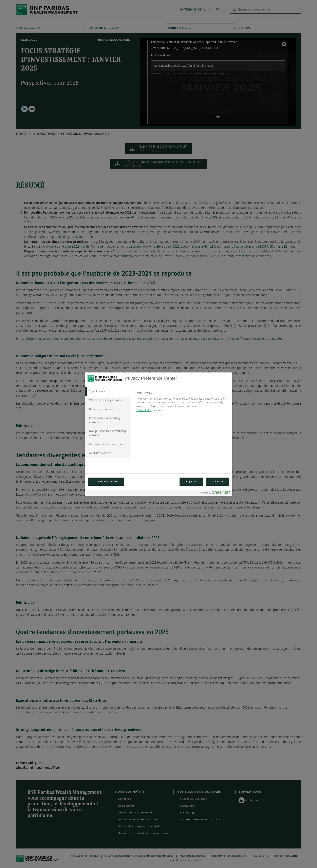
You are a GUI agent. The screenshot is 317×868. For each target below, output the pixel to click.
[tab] (107, 392)
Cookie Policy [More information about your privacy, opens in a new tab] (144, 411)
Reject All (191, 481)
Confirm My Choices (106, 481)
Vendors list (160, 411)
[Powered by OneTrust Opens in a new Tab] (215, 493)
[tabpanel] (183, 403)
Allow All (218, 481)
